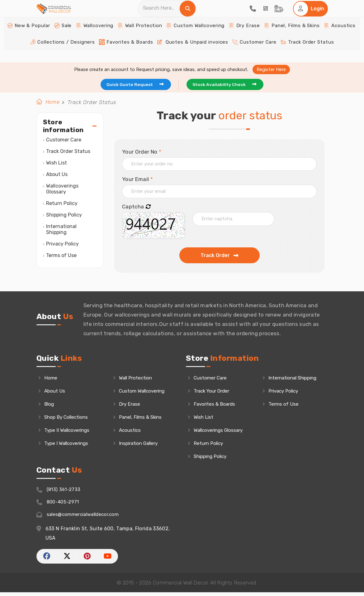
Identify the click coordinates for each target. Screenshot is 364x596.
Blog (50, 405)
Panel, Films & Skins (279, 38)
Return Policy (62, 204)
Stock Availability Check (229, 84)
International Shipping (62, 230)
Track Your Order (214, 392)
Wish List (57, 163)
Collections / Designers (75, 53)
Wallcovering (104, 38)
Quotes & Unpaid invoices (191, 53)
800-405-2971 (59, 505)
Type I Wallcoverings (69, 446)
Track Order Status (293, 53)
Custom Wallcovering (194, 38)
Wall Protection (144, 38)
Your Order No (142, 152)
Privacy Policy (62, 244)
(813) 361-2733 (60, 493)
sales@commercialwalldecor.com (82, 518)
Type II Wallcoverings (70, 432)
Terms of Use (61, 256)
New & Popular (46, 38)
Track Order (220, 256)
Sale (76, 38)
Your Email (137, 179)
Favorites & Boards (132, 53)
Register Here (271, 69)
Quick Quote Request (135, 84)
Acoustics (322, 38)
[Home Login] (309, 15)
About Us (57, 175)
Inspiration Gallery (141, 446)
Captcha (136, 207)
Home (53, 103)
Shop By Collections (69, 419)
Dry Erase (237, 38)
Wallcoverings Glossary (63, 189)
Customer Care (246, 53)
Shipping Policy (64, 215)
